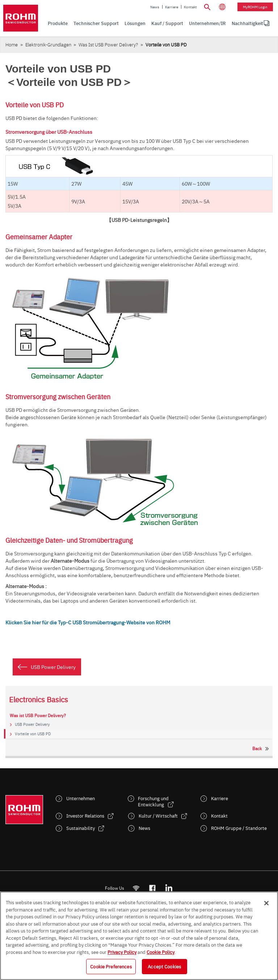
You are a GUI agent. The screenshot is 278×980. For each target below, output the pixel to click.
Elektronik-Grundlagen (48, 44)
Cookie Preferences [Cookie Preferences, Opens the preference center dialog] (111, 966)
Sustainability (81, 828)
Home (12, 44)
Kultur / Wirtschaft (158, 816)
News (155, 7)
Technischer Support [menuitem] (96, 23)
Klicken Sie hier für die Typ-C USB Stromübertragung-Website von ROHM (88, 622)
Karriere (172, 7)
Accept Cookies (164, 966)
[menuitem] (247, 23)
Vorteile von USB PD (33, 734)
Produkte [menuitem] (58, 23)
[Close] (266, 903)
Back (257, 748)
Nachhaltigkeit (247, 23)
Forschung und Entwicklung (153, 801)
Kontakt (190, 7)
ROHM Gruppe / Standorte (239, 828)
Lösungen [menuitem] (135, 23)
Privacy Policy (122, 952)
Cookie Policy (161, 952)
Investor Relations (85, 816)
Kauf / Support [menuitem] (167, 23)
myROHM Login (255, 7)
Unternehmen (81, 798)
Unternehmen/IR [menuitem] (207, 23)
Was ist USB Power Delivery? (108, 44)
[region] (139, 936)
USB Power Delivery (53, 667)
